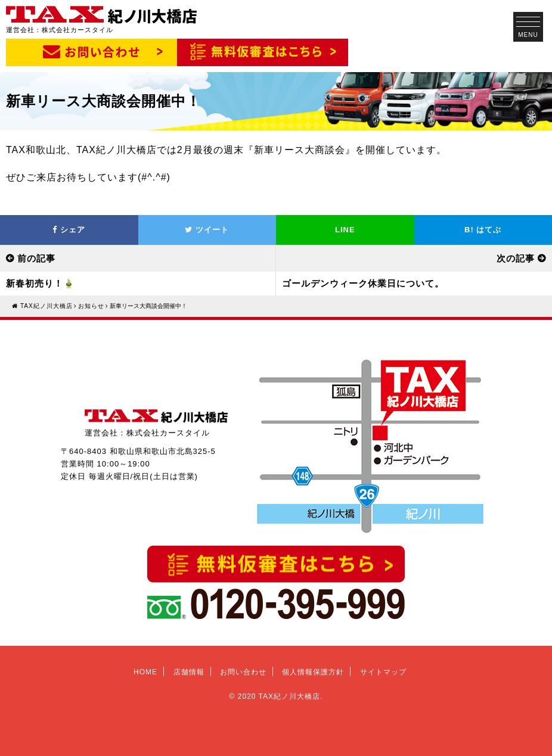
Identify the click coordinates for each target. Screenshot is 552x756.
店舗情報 (189, 672)
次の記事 (516, 258)
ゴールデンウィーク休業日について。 (363, 283)
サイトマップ (383, 672)
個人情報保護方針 (313, 672)
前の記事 (36, 258)
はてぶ (483, 230)
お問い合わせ (243, 672)
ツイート (207, 230)
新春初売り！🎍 (41, 283)
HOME (145, 672)
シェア (69, 230)
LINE (345, 230)
